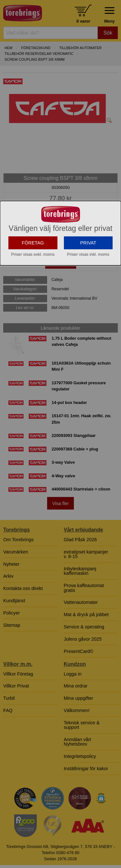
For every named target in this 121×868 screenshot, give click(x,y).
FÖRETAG (33, 286)
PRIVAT (88, 286)
